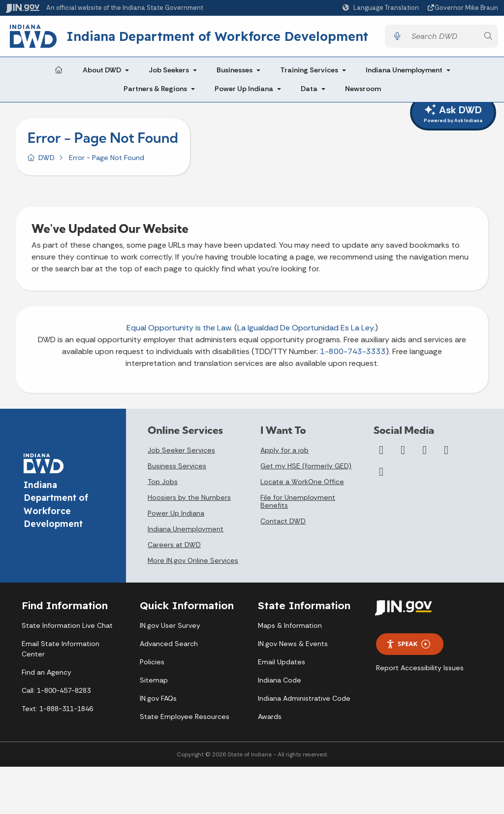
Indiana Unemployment (404, 70)
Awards (270, 716)
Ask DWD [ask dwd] (453, 114)
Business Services (177, 466)
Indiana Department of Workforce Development (217, 36)
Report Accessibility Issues (420, 668)
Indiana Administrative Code (304, 698)
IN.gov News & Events (293, 644)
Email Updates (282, 662)
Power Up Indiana (244, 89)
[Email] (381, 472)
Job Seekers (169, 70)
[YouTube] (425, 450)
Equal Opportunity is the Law (179, 328)
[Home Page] (59, 70)
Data (309, 89)
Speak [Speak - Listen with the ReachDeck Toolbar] (408, 644)
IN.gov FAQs (158, 698)
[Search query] (442, 36)
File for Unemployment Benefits (298, 501)
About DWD (102, 70)
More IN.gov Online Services (193, 560)
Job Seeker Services (181, 450)
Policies (152, 662)
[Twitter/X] (403, 450)
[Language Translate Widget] (382, 8)
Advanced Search (169, 644)
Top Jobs (163, 482)
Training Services (309, 70)
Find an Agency (47, 672)
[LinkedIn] (446, 450)
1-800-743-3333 (353, 351)
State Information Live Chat (67, 625)
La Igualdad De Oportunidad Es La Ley (305, 328)
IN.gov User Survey (170, 625)
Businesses (235, 70)
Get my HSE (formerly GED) (306, 466)
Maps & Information (290, 625)
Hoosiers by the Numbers (189, 497)
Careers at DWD (174, 545)
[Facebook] (381, 450)
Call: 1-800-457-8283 (56, 690)
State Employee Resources (185, 716)
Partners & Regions (155, 89)
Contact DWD (283, 521)
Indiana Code (280, 680)
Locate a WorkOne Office (302, 482)
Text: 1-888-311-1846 (57, 709)
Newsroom (363, 89)
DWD (47, 158)
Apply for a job (284, 450)
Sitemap (154, 680)
